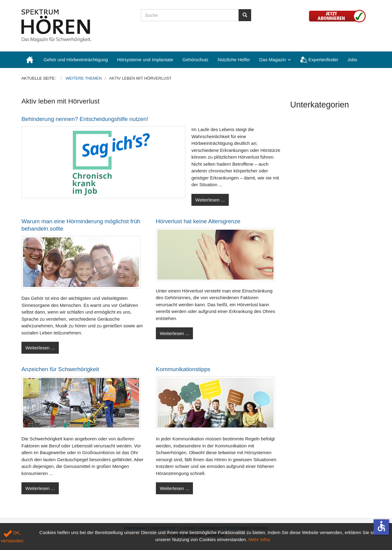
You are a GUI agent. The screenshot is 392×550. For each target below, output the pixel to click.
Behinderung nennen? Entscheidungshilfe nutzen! (85, 119)
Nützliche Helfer (234, 60)
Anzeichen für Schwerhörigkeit (60, 369)
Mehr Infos (259, 539)
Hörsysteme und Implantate (145, 60)
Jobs (352, 60)
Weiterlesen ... (210, 200)
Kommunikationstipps (183, 369)
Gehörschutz (196, 60)
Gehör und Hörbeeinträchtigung (76, 60)
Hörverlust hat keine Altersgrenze (198, 221)
